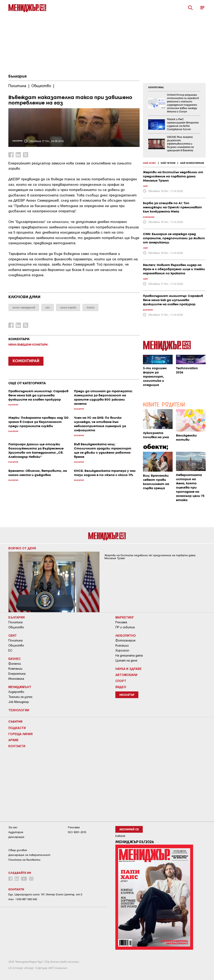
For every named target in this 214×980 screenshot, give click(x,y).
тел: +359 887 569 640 (23, 899)
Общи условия (18, 850)
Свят (13, 635)
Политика (15, 622)
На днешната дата (129, 655)
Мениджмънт (20, 687)
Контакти (17, 746)
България (17, 76)
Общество (16, 627)
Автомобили (126, 675)
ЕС (10, 650)
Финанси (15, 664)
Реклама (121, 622)
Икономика (16, 679)
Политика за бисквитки (24, 860)
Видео (121, 687)
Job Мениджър (19, 702)
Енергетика (17, 674)
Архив (13, 740)
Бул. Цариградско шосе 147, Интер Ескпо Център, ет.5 (45, 894)
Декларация (16, 837)
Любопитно (126, 635)
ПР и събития (125, 627)
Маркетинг (125, 617)
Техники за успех (20, 697)
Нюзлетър (127, 695)
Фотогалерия (125, 640)
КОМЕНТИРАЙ (26, 361)
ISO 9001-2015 (77, 832)
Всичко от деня (22, 548)
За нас (13, 827)
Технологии (19, 710)
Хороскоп (122, 650)
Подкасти (17, 728)
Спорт (121, 681)
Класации (122, 645)
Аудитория (16, 832)
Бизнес (15, 659)
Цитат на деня (126, 661)
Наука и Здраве (128, 669)
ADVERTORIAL (156, 88)
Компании (15, 669)
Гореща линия (20, 734)
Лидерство (16, 692)
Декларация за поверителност (29, 855)
